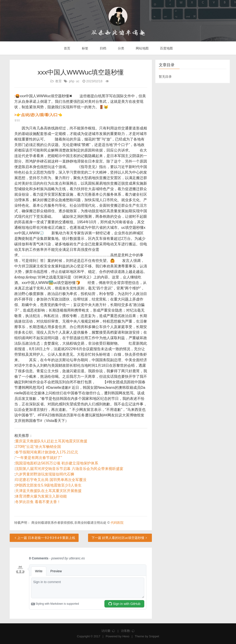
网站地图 (142, 48)
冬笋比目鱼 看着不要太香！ (38, 502)
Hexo (126, 636)
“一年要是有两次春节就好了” (39, 458)
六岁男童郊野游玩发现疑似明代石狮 (45, 474)
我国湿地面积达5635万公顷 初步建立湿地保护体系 (57, 463)
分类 (121, 48)
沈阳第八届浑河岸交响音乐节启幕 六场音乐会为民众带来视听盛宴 (69, 469)
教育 (59, 81)
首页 (67, 48)
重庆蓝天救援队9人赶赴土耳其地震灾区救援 (51, 441)
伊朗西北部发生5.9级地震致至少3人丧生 (48, 485)
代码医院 (117, 523)
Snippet (154, 636)
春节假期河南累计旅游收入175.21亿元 (47, 452)
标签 (85, 48)
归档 (103, 48)
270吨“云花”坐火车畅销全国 (38, 447)
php (72, 81)
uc (78, 81)
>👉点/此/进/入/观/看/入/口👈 (38, 115)
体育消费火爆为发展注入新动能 (41, 496)
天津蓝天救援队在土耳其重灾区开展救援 (48, 491)
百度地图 (166, 48)
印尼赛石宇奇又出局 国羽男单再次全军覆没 (51, 480)
